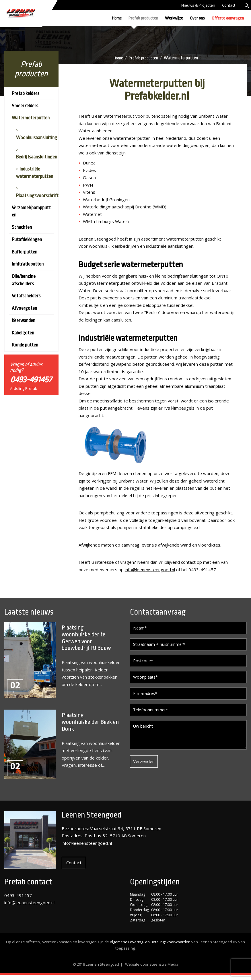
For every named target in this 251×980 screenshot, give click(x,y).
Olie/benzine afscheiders (24, 280)
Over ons (197, 18)
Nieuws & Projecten (198, 5)
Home (117, 18)
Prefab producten (143, 18)
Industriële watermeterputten (35, 173)
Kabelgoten (23, 333)
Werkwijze (174, 18)
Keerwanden (24, 320)
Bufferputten (25, 252)
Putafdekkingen (27, 240)
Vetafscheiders (26, 296)
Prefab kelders (26, 93)
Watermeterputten (31, 118)
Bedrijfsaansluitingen (37, 157)
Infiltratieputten (28, 264)
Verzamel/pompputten (31, 211)
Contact (229, 5)
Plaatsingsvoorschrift (37, 196)
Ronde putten (25, 345)
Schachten (22, 227)
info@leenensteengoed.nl (150, 570)
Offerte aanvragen (228, 18)
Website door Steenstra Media (152, 969)
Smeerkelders (25, 106)
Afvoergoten (24, 308)
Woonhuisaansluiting (37, 138)
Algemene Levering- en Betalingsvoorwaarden (150, 947)
